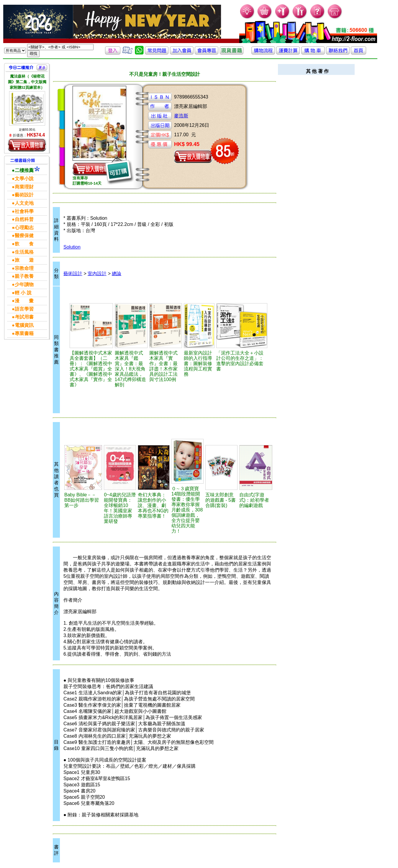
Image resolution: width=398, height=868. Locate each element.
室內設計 (97, 274)
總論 (117, 274)
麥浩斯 (181, 116)
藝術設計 (73, 274)
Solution (72, 247)
